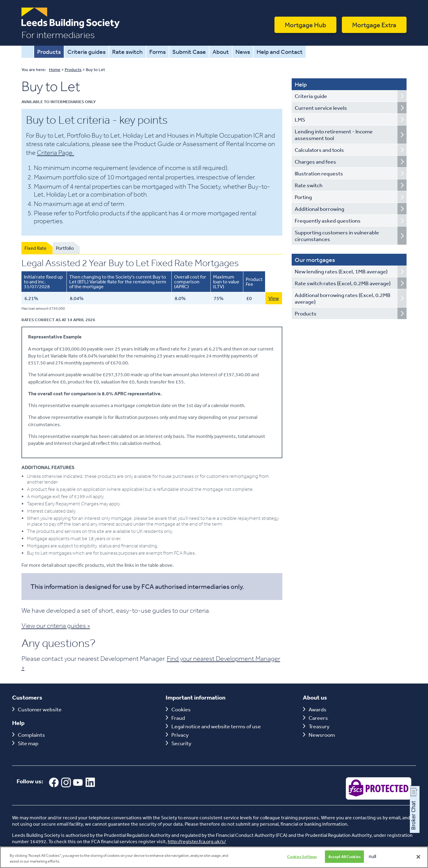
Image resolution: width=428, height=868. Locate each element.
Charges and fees (315, 162)
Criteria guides (86, 52)
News (243, 52)
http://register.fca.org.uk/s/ (197, 841)
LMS (300, 119)
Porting (303, 197)
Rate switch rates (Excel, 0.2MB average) (343, 283)
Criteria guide (311, 96)
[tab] (37, 248)
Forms (157, 52)
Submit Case (189, 52)
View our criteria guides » (56, 625)
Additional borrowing (319, 209)
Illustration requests (319, 173)
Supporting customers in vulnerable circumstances (337, 236)
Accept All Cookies (344, 860)
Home (28, 52)
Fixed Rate (36, 248)
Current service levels (321, 108)
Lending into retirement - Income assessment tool (334, 135)
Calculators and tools (319, 150)
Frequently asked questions (328, 220)
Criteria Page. (55, 152)
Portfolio (65, 248)
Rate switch (127, 52)
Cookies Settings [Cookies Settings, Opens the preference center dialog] (302, 860)
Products (49, 52)
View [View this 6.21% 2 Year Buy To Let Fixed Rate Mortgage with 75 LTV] (274, 298)
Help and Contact (280, 52)
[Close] (418, 860)
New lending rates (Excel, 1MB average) (341, 271)
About (221, 52)
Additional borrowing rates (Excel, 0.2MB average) (343, 298)
